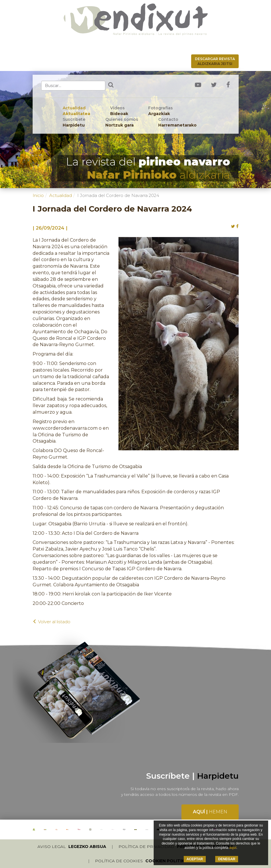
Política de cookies (141, 861)
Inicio (38, 195)
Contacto (177, 122)
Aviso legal (72, 847)
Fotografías (161, 111)
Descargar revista (215, 61)
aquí (233, 848)
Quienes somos (122, 122)
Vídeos (119, 111)
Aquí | (210, 812)
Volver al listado (52, 622)
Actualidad (76, 111)
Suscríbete (74, 122)
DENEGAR (227, 859)
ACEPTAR (195, 859)
